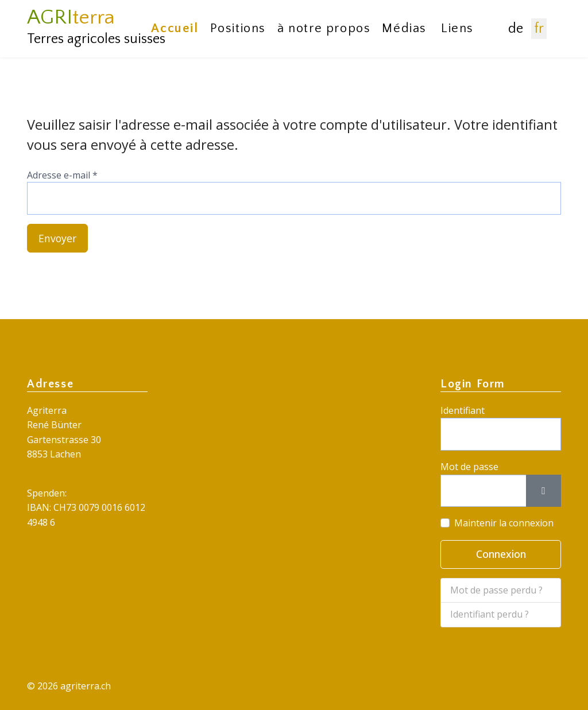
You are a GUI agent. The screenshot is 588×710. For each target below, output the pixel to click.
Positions (238, 28)
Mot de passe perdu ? (496, 590)
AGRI (71, 17)
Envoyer (58, 238)
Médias (404, 28)
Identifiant (463, 410)
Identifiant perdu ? (490, 615)
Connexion (501, 554)
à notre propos (324, 28)
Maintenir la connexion (504, 523)
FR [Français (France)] (539, 29)
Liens (457, 28)
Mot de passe (469, 467)
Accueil (175, 28)
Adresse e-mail (62, 175)
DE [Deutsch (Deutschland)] (516, 29)
